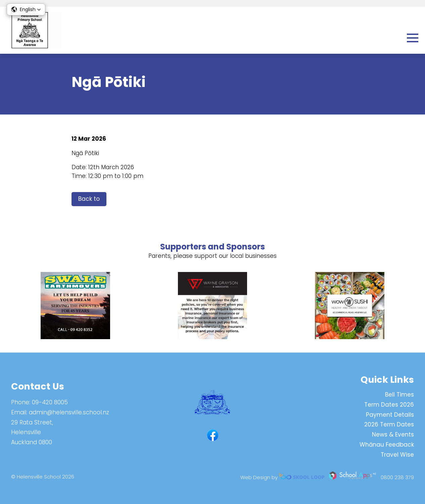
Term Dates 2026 (389, 405)
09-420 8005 (50, 402)
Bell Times (399, 395)
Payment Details (390, 415)
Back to (89, 199)
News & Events (393, 434)
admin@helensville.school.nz (69, 412)
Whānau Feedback (387, 445)
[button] (26, 9)
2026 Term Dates (389, 424)
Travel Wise (397, 455)
